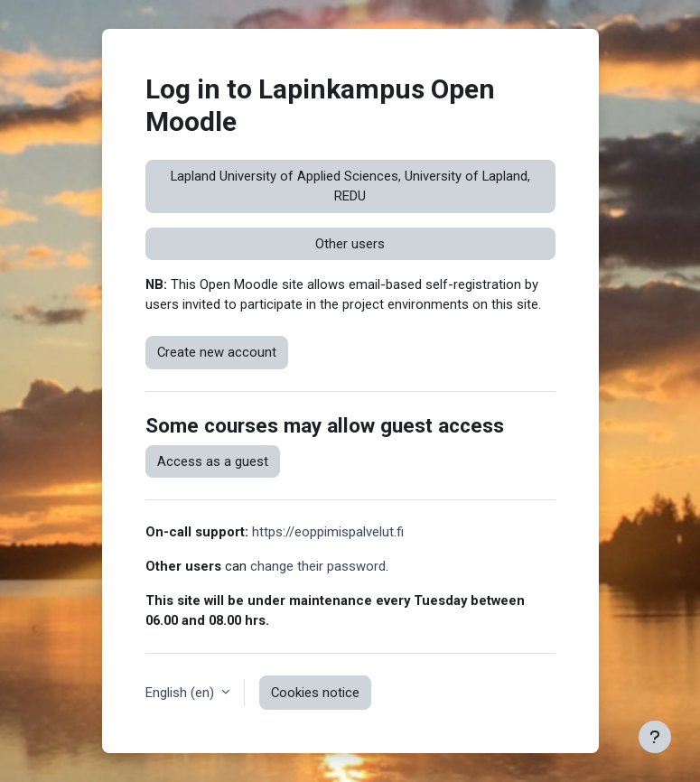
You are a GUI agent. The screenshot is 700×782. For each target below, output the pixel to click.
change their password (318, 566)
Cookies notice (315, 693)
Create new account (217, 352)
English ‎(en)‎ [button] (182, 693)
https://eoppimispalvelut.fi (328, 532)
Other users (350, 244)
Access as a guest (213, 461)
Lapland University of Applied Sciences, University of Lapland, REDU (350, 186)
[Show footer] (655, 737)
